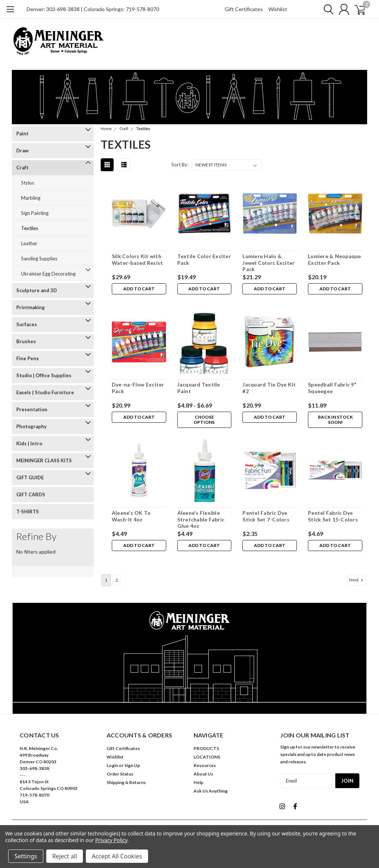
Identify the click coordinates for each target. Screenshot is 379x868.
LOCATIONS (207, 757)
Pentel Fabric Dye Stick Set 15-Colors (333, 516)
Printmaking (31, 307)
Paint (22, 134)
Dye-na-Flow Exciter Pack (138, 388)
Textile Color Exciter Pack (204, 259)
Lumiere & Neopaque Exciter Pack (335, 259)
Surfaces (27, 324)
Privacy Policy (111, 840)
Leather (29, 243)
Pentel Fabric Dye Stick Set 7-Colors (266, 516)
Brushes (26, 341)
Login (112, 765)
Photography (31, 426)
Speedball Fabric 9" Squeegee (332, 388)
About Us (203, 774)
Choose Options (204, 420)
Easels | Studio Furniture (45, 392)
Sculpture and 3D (37, 290)
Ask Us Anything (211, 791)
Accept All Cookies (117, 856)
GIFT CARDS (31, 494)
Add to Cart (139, 289)
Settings (26, 856)
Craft (22, 168)
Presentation (32, 409)
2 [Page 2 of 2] (117, 580)
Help (198, 782)
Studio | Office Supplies (44, 375)
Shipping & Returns (126, 782)
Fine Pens (28, 358)
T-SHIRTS (28, 511)
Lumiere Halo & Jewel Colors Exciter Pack (269, 263)
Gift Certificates (244, 9)
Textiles (30, 228)
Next (357, 580)
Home (106, 129)
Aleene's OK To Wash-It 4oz (131, 516)
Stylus (28, 183)
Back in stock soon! (335, 420)
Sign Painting (35, 213)
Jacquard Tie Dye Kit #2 (269, 388)
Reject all (65, 856)
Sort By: (180, 165)
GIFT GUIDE (30, 477)
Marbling (31, 198)
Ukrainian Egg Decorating (48, 274)
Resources (205, 765)
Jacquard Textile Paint (198, 388)
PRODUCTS (206, 748)
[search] (324, 9)
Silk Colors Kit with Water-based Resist (137, 259)
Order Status (120, 774)
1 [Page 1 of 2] (106, 580)
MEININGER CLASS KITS (44, 460)
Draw (22, 151)
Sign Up (132, 765)
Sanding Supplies (39, 259)
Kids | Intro (29, 443)
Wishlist (278, 9)
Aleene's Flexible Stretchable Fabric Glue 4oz (201, 519)
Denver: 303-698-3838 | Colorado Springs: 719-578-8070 (93, 9)
